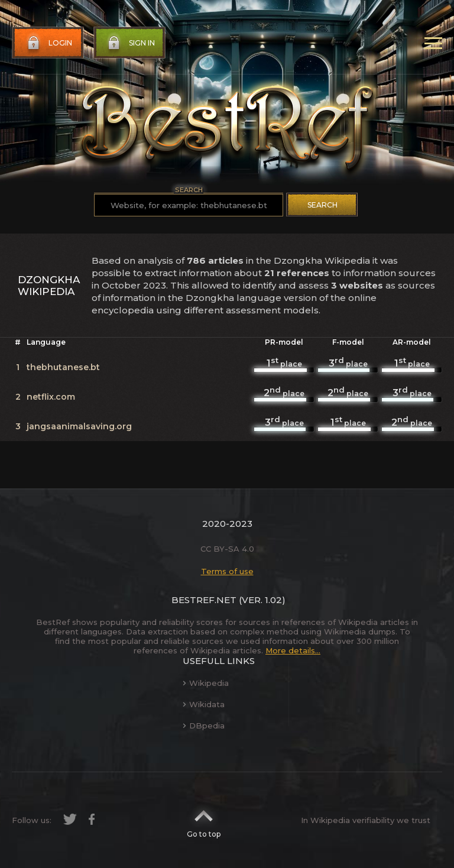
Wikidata (204, 704)
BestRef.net (204, 600)
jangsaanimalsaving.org (79, 426)
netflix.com (51, 397)
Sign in (130, 43)
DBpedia (204, 726)
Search (322, 205)
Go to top (204, 820)
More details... (293, 650)
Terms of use (227, 571)
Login (48, 43)
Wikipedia (206, 683)
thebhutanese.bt (63, 367)
